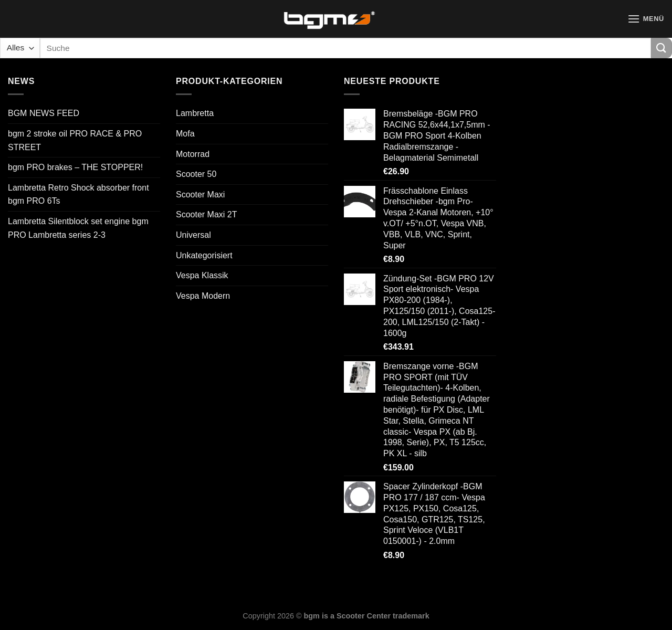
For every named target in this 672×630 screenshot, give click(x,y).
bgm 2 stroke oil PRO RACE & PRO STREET (75, 140)
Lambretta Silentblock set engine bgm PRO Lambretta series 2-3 (78, 228)
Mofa (185, 134)
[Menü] (646, 19)
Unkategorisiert (204, 255)
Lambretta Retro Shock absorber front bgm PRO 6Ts (78, 195)
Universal (193, 235)
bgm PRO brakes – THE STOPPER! (75, 167)
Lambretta (195, 113)
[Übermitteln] (661, 48)
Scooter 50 (196, 174)
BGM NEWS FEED (44, 113)
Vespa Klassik (202, 275)
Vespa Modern (203, 296)
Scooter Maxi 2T (206, 214)
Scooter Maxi (200, 195)
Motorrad (193, 154)
